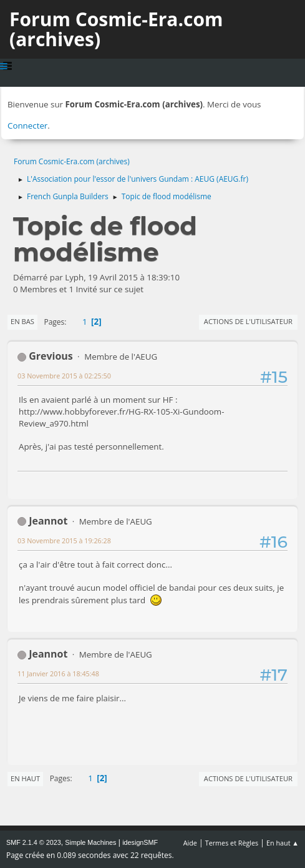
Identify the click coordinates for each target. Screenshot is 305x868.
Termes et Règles (232, 843)
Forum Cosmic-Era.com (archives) (116, 29)
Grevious (51, 356)
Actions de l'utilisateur (248, 321)
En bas (22, 321)
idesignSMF (140, 842)
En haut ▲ (283, 843)
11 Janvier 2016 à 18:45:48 (58, 673)
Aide (190, 843)
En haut (25, 778)
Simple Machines (90, 842)
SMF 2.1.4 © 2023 (34, 842)
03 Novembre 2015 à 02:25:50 (64, 376)
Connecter (27, 126)
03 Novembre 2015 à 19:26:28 (64, 540)
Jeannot (48, 521)
